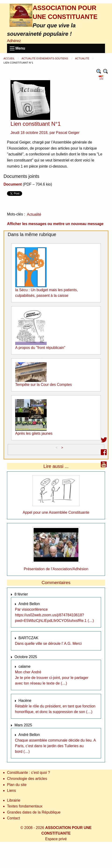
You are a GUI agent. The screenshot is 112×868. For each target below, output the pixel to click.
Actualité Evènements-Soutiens (45, 58)
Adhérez (14, 41)
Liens (11, 791)
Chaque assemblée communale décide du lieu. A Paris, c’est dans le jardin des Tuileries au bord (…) (55, 746)
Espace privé (56, 839)
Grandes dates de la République (34, 812)
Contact (13, 818)
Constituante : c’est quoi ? (28, 773)
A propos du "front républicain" (40, 348)
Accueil (9, 58)
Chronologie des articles (27, 779)
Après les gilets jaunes (34, 433)
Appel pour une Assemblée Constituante (56, 512)
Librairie (14, 800)
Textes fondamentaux (25, 806)
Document (13, 184)
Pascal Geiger (68, 133)
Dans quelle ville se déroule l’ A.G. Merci (48, 644)
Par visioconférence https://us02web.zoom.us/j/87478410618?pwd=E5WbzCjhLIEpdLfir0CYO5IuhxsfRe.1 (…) (54, 615)
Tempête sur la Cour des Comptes (44, 385)
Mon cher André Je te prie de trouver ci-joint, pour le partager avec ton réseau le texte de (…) (52, 678)
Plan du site (17, 785)
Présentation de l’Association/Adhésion (56, 569)
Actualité (83, 58)
